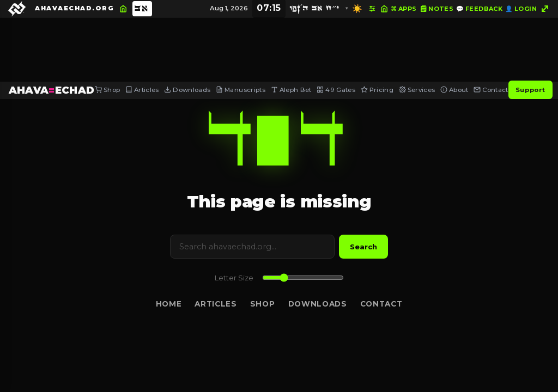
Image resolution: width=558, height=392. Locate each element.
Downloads (187, 90)
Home (169, 304)
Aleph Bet (291, 90)
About (454, 90)
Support (530, 90)
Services (417, 90)
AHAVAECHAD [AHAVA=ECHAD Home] (52, 90)
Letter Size (234, 278)
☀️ (357, 8)
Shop (107, 90)
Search (363, 247)
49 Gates (336, 90)
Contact (491, 90)
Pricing (377, 90)
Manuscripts (241, 90)
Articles (142, 90)
